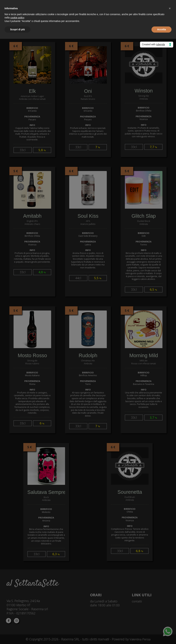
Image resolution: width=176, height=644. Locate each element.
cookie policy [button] (17, 18)
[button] (170, 8)
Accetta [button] (161, 29)
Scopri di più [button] (17, 29)
